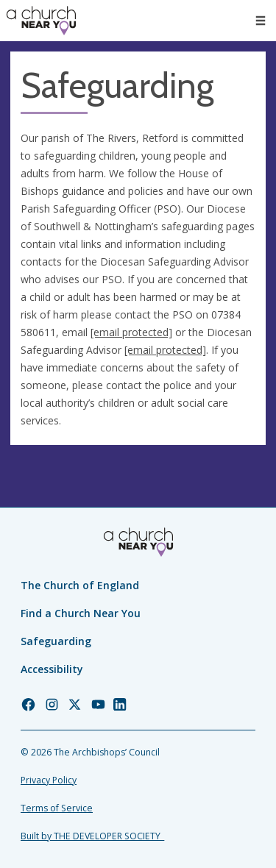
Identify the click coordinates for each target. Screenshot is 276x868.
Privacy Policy (49, 780)
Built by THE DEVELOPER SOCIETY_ (92, 836)
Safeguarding (56, 641)
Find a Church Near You (81, 613)
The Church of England (80, 585)
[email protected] (131, 332)
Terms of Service (57, 808)
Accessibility (52, 669)
